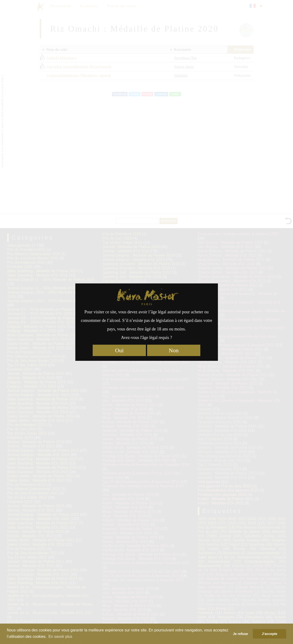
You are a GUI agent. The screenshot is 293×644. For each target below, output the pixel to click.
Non (174, 350)
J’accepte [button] (269, 634)
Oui (119, 350)
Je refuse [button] (240, 634)
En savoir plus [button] (60, 637)
